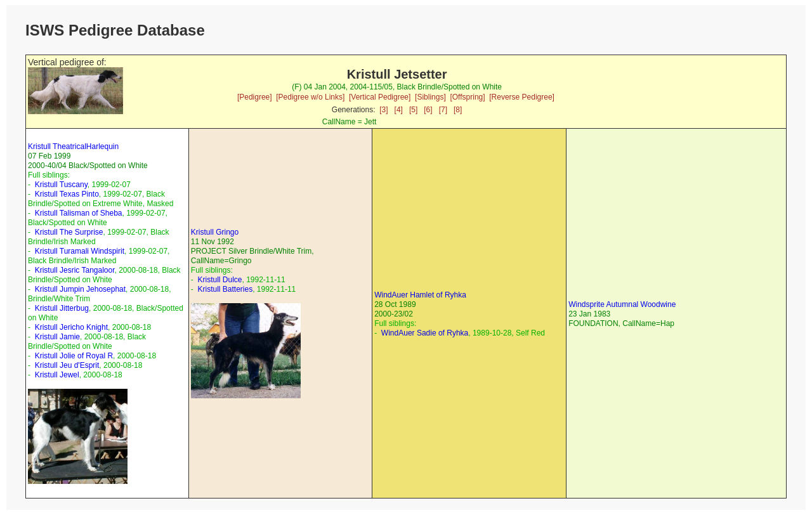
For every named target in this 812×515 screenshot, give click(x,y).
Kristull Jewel (57, 375)
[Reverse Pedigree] (522, 97)
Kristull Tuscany (61, 185)
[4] (399, 110)
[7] (443, 110)
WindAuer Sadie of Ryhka (425, 333)
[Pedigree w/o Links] (310, 97)
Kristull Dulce (219, 280)
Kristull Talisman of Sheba (79, 213)
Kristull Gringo (215, 232)
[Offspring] (467, 97)
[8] (458, 110)
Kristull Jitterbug (62, 308)
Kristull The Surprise (69, 232)
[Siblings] (430, 97)
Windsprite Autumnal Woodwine (622, 304)
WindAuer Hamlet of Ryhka (420, 295)
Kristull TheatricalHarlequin (73, 147)
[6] (428, 110)
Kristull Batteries (225, 289)
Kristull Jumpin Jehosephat (80, 289)
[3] (383, 110)
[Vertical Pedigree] (380, 97)
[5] (413, 110)
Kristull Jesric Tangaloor (75, 270)
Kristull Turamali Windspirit (80, 251)
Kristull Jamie (57, 337)
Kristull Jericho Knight (71, 327)
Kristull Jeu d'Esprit (67, 365)
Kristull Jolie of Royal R (74, 356)
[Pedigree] (255, 97)
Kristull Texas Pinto (67, 194)
